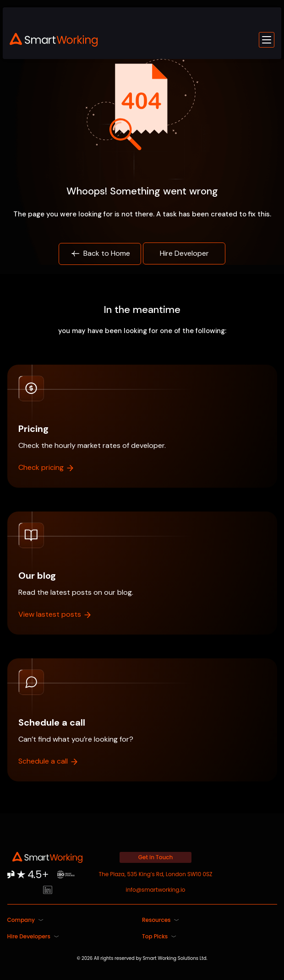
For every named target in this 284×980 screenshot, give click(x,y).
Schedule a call (49, 761)
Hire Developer (184, 253)
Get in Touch (156, 857)
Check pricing (46, 467)
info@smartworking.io (155, 890)
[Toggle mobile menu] (267, 40)
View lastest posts (55, 614)
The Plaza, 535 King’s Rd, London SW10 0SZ (156, 874)
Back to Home (100, 254)
